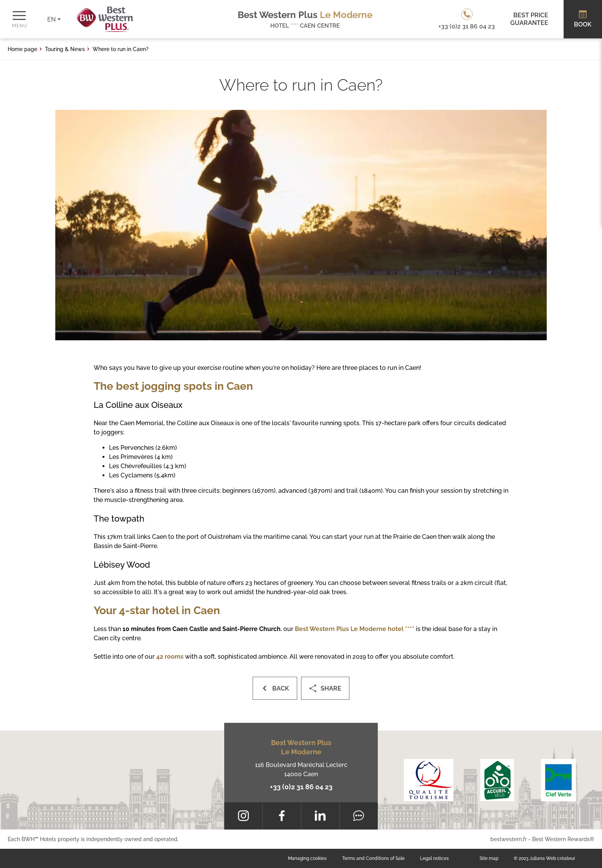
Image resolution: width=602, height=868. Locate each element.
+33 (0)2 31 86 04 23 (301, 787)
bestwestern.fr (509, 839)
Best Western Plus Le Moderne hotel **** (355, 629)
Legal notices (434, 858)
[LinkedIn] (320, 816)
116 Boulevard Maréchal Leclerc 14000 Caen (301, 769)
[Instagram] (243, 816)
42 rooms (170, 657)
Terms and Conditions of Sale (373, 858)
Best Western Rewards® (563, 839)
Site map (489, 858)
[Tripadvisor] (359, 816)
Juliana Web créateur (552, 858)
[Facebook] (282, 816)
